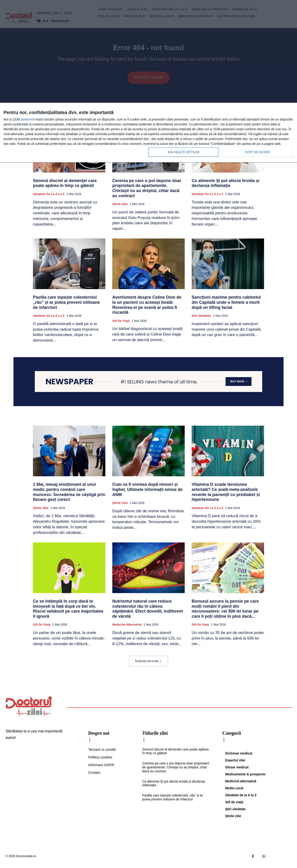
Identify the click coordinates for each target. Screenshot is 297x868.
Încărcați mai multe (149, 665)
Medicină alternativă (127, 628)
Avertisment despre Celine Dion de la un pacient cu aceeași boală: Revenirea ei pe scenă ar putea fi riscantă (147, 308)
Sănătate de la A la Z (49, 197)
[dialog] (148, 132)
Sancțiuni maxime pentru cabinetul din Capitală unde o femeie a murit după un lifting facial (226, 306)
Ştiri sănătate (201, 319)
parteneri (27, 118)
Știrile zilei (120, 207)
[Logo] (29, 710)
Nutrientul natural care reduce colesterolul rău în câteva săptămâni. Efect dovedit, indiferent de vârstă (148, 612)
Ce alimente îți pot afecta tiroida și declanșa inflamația (226, 187)
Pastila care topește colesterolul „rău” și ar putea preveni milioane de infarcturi (66, 306)
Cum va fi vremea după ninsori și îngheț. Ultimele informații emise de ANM (147, 493)
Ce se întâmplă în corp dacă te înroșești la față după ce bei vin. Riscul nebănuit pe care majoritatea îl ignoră (68, 612)
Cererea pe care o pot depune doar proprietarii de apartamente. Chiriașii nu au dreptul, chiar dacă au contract (147, 192)
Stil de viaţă (121, 324)
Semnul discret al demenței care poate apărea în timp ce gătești (65, 187)
